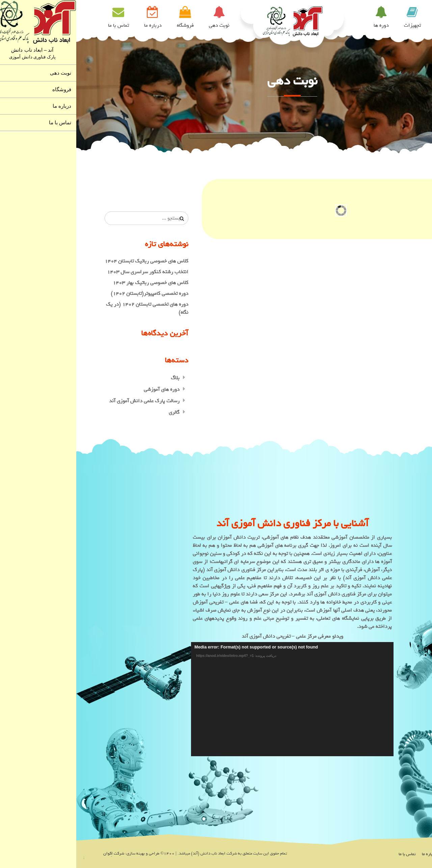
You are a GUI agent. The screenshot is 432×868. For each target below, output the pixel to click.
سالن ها (368, 25)
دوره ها (305, 25)
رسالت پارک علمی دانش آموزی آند (68, 401)
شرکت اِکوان (37, 853)
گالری (98, 412)
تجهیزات (336, 25)
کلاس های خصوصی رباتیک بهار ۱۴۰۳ (74, 283)
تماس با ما (42, 25)
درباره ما (77, 25)
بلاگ (99, 378)
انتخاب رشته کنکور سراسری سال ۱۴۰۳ (71, 272)
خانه (396, 25)
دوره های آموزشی (85, 389)
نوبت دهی (143, 25)
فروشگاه (109, 25)
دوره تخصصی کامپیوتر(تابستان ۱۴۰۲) (73, 293)
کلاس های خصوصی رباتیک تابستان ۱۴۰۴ (70, 261)
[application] (216, 699)
